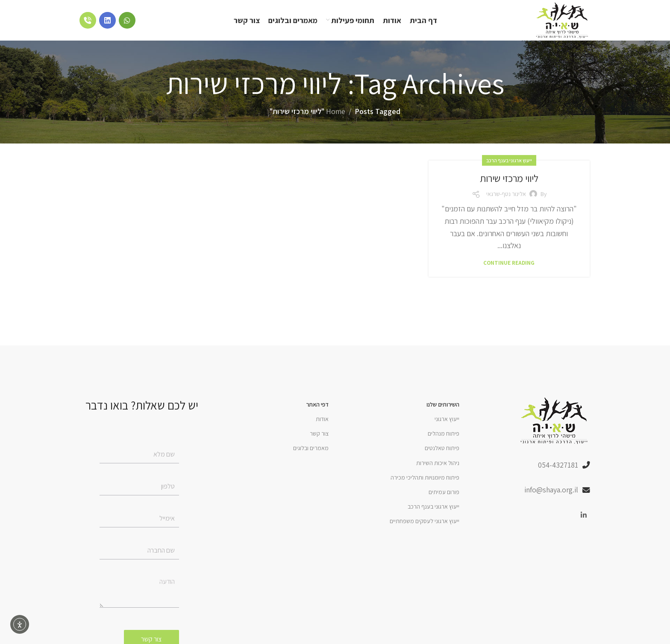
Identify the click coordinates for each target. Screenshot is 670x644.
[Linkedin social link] (584, 518)
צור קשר (319, 436)
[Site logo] (561, 21)
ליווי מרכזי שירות (509, 180)
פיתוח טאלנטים (442, 450)
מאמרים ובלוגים (311, 450)
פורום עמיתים (444, 494)
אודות (322, 421)
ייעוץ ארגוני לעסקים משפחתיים (425, 523)
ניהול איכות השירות (438, 465)
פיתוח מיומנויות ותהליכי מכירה (425, 480)
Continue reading (509, 265)
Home (336, 113)
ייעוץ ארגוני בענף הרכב (509, 162)
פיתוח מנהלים (444, 436)
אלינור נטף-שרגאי (506, 196)
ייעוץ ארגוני (447, 421)
